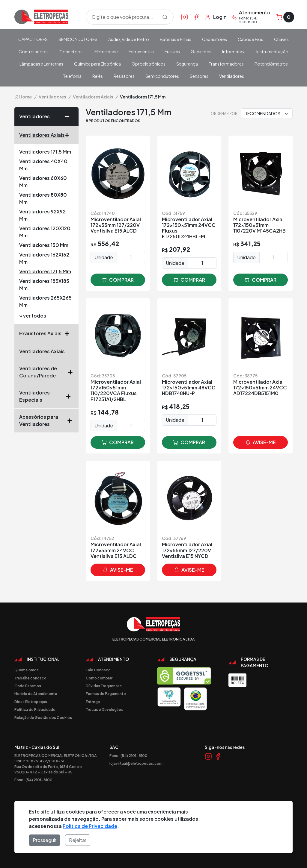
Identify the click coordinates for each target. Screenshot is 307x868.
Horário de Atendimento (36, 694)
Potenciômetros (271, 64)
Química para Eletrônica (97, 64)
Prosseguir (45, 840)
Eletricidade (106, 51)
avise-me (261, 442)
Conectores (72, 51)
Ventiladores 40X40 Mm (43, 165)
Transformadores (226, 64)
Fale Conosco (98, 670)
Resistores (124, 76)
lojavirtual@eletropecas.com (136, 763)
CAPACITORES (33, 39)
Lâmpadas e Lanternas (41, 64)
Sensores (199, 76)
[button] (69, 116)
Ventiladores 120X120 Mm (45, 232)
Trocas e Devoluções (104, 709)
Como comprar (99, 678)
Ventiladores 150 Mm (44, 245)
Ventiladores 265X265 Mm (45, 301)
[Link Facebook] (196, 17)
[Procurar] (165, 17)
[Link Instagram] (184, 17)
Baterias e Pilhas (176, 39)
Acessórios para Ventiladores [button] (46, 420)
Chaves (281, 39)
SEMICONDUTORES (78, 39)
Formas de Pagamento (106, 694)
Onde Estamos (28, 686)
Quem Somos (27, 670)
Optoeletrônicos (149, 64)
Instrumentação (272, 51)
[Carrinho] (285, 17)
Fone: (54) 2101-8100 (33, 780)
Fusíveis (172, 51)
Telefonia (72, 76)
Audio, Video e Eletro (129, 39)
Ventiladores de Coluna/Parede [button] (46, 372)
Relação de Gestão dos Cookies (43, 717)
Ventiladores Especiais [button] (46, 396)
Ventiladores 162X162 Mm (44, 258)
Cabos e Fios (250, 39)
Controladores (34, 51)
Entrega (93, 702)
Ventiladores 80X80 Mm (43, 198)
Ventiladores (232, 76)
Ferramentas (141, 51)
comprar (118, 280)
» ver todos (33, 316)
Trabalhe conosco (30, 678)
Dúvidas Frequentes (104, 686)
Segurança (187, 64)
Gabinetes (201, 51)
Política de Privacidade (90, 826)
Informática (234, 51)
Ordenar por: (225, 113)
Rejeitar (78, 840)
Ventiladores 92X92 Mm (42, 215)
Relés (98, 76)
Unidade (104, 257)
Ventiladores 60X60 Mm (43, 182)
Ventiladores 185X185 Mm (44, 284)
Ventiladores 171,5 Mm (45, 152)
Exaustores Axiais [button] (46, 333)
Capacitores (215, 39)
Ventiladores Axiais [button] (46, 135)
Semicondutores (162, 76)
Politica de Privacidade (35, 709)
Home (23, 97)
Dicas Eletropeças (31, 702)
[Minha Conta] (216, 17)
